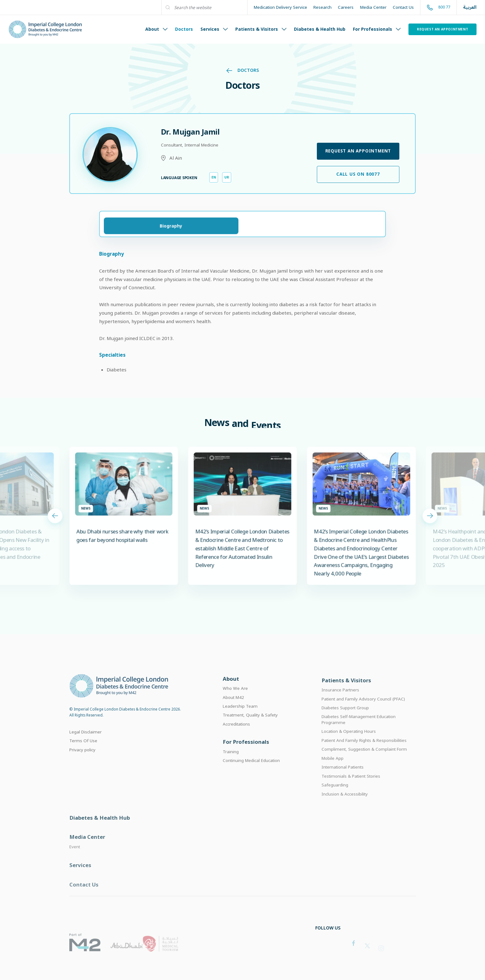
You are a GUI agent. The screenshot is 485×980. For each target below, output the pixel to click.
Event (75, 859)
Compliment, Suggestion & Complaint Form (364, 759)
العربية (470, 7)
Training (231, 760)
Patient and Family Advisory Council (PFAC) (363, 709)
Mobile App (333, 768)
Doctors (184, 29)
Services (214, 29)
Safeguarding (335, 795)
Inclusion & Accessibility (345, 804)
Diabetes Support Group (345, 717)
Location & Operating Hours (349, 741)
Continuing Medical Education (251, 769)
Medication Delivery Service (280, 7)
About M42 (233, 705)
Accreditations (236, 732)
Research (322, 7)
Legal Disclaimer (85, 738)
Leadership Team (240, 714)
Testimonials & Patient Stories (351, 786)
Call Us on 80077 (358, 174)
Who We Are (235, 696)
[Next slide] (430, 522)
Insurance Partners (340, 700)
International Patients (343, 777)
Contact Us (403, 7)
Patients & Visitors (261, 29)
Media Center (373, 7)
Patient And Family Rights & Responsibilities (364, 750)
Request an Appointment (442, 29)
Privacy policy (82, 756)
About (156, 29)
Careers (346, 7)
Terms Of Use (83, 747)
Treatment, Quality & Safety (250, 723)
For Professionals (377, 29)
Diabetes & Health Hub (320, 29)
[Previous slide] (55, 522)
